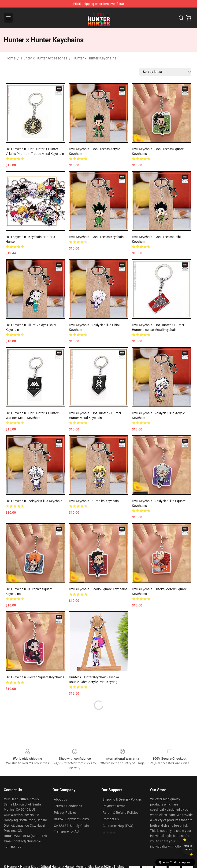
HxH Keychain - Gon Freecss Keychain (96, 237)
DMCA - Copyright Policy (71, 819)
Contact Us (111, 819)
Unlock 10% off (188, 848)
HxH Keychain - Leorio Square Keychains (98, 589)
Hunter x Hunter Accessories (44, 58)
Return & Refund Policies (120, 813)
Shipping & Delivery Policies (122, 799)
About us (60, 799)
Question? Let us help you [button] (175, 862)
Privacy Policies (65, 813)
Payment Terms (114, 806)
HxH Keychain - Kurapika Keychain (94, 501)
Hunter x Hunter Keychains (95, 58)
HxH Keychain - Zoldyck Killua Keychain (34, 501)
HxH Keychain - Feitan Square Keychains (35, 677)
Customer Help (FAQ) (118, 826)
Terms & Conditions (68, 806)
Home (11, 58)
